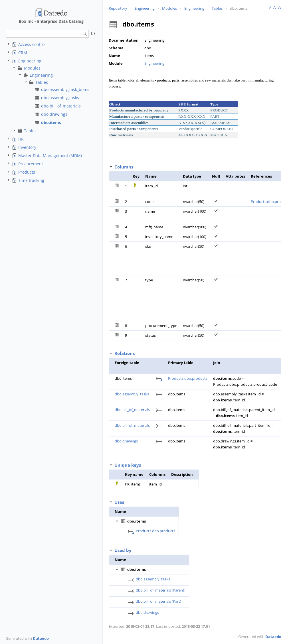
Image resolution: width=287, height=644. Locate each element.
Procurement (31, 164)
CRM (23, 53)
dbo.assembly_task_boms (65, 89)
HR (21, 139)
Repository (118, 8)
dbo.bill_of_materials (61, 106)
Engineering (30, 61)
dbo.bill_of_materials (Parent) (161, 590)
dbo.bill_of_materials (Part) (158, 601)
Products (27, 172)
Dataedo (41, 638)
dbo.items (51, 122)
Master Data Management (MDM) (50, 156)
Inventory (27, 147)
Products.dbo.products (188, 378)
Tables (42, 82)
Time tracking (31, 180)
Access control (32, 44)
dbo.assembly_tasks (60, 98)
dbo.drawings (54, 114)
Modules (32, 68)
